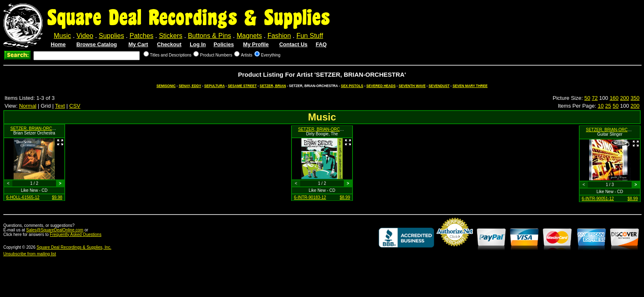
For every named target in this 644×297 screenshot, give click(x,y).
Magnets (249, 36)
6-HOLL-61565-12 (23, 197)
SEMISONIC (166, 86)
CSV (75, 106)
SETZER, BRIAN (273, 86)
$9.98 (57, 197)
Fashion (279, 36)
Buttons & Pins (210, 36)
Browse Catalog (96, 44)
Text (60, 106)
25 (608, 106)
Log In (198, 44)
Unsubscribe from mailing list (30, 254)
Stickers (170, 36)
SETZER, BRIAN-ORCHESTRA (40, 128)
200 (625, 98)
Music (62, 36)
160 (614, 98)
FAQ (321, 44)
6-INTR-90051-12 (598, 199)
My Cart (138, 44)
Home (58, 44)
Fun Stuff (310, 36)
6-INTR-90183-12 (310, 197)
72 (595, 98)
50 (587, 98)
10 (601, 106)
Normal (28, 106)
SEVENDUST (439, 86)
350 (635, 98)
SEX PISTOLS (352, 86)
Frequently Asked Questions (76, 235)
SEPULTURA (214, 86)
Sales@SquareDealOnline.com (55, 230)
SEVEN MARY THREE (470, 86)
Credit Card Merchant (455, 250)
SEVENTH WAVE (412, 86)
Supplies (112, 36)
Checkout (169, 44)
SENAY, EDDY (190, 86)
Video (85, 36)
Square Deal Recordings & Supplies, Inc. (74, 247)
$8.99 (345, 197)
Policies (224, 44)
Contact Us (293, 44)
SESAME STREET (242, 86)
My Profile (256, 44)
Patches (141, 36)
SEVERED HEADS (381, 86)
